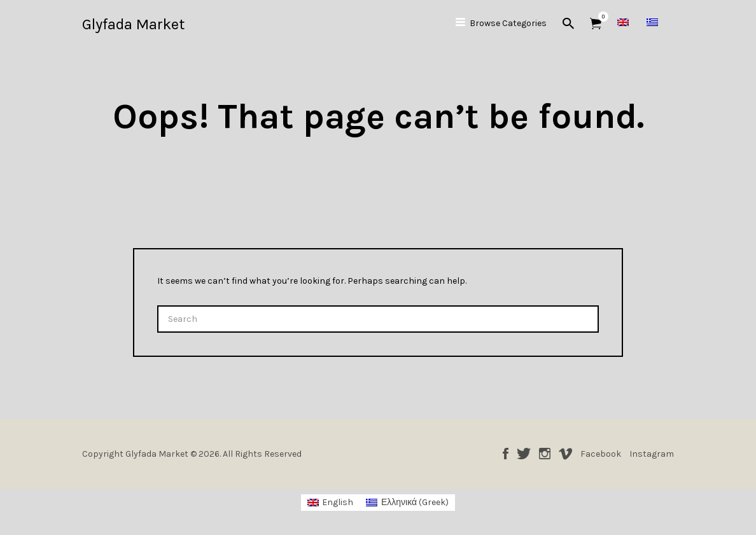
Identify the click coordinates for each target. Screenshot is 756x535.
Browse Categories (508, 23)
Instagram (545, 454)
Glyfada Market (133, 24)
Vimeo (565, 454)
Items (600, 17)
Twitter (524, 454)
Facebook (506, 454)
